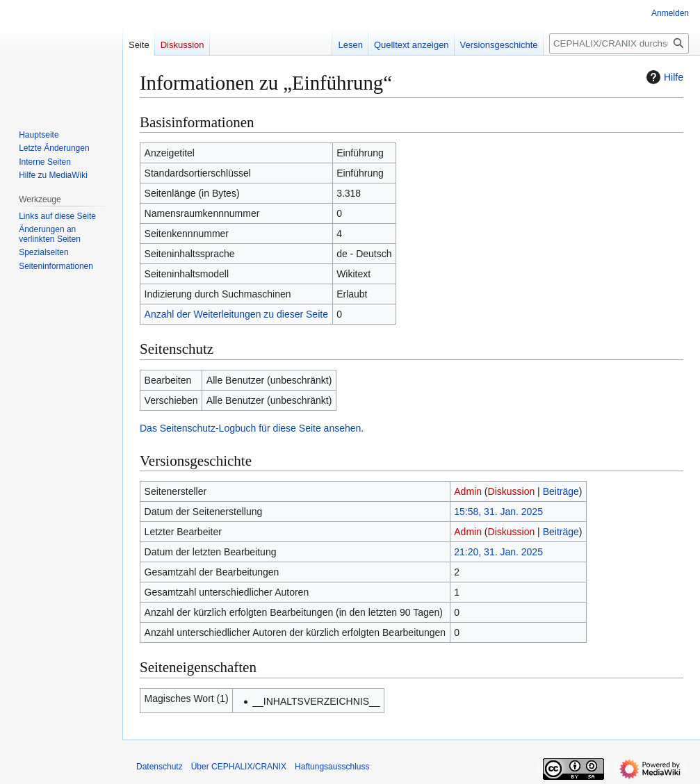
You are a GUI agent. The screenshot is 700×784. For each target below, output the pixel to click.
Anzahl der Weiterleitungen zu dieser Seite (236, 314)
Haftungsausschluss (332, 767)
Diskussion (512, 491)
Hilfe (663, 77)
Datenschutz (160, 767)
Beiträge (561, 491)
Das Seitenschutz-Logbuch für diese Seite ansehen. (252, 428)
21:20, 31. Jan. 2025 (498, 552)
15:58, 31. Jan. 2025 (498, 512)
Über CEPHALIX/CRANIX (239, 767)
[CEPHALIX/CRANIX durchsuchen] (619, 43)
